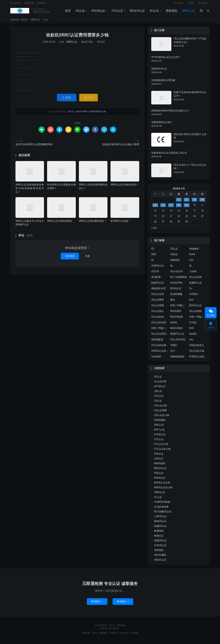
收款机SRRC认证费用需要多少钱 (77, 38)
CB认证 (158, 394)
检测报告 (159, 533)
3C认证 (154, 12)
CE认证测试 (196, 314)
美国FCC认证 (177, 337)
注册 (87, 259)
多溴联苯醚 (176, 297)
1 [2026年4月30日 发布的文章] (179, 202)
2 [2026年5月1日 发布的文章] (187, 202)
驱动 (173, 302)
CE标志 (174, 257)
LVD (191, 263)
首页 (67, 12)
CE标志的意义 (197, 348)
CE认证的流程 (159, 325)
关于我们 (179, 4)
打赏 (88, 100)
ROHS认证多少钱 (163, 490)
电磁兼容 (194, 251)
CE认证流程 (196, 280)
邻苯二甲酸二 (177, 308)
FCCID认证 (160, 437)
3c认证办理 (160, 384)
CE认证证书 (176, 274)
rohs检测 (156, 359)
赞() (67, 100)
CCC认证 (159, 398)
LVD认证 (159, 461)
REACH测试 (176, 331)
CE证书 (155, 274)
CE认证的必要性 (160, 348)
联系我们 (97, 604)
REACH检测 (176, 320)
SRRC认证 (188, 12)
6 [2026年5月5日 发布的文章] (163, 208)
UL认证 (158, 500)
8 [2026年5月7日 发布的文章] (179, 208)
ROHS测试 (176, 314)
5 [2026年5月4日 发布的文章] (155, 208)
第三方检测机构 (179, 280)
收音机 (174, 325)
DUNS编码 (160, 423)
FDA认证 (159, 456)
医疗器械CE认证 (163, 514)
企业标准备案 (161, 509)
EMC (154, 257)
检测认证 (159, 538)
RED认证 (159, 476)
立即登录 (70, 259)
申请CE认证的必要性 (160, 354)
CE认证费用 (158, 302)
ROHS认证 (98, 12)
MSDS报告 (160, 466)
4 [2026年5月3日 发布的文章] (202, 202)
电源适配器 (157, 342)
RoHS (192, 257)
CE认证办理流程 (160, 337)
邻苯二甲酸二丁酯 (160, 331)
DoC (191, 302)
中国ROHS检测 (162, 504)
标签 (191, 4)
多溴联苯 (156, 280)
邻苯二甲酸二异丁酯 (198, 320)
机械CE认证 (196, 285)
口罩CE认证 (160, 519)
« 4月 (154, 231)
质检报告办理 (158, 291)
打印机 (193, 325)
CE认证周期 (158, 308)
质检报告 (171, 12)
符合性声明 (176, 285)
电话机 (193, 337)
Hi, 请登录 (16, 4)
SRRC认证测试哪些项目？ (93, 223)
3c (191, 291)
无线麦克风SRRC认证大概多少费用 (121, 147)
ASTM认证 (160, 389)
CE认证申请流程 (179, 342)
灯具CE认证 (160, 548)
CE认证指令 (158, 314)
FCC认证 (117, 12)
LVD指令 (194, 297)
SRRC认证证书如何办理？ (124, 187)
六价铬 (193, 274)
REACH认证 (137, 12)
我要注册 (29, 4)
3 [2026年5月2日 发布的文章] (194, 202)
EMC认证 (159, 427)
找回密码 (41, 4)
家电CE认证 (160, 524)
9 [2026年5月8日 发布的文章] (187, 208)
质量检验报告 (177, 359)
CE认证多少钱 (197, 354)
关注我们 (203, 4)
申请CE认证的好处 (198, 359)
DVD (192, 331)
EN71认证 (159, 432)
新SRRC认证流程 (120, 223)
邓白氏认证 (160, 562)
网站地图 (121, 628)
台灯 (173, 354)
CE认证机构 (158, 320)
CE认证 (20, 12)
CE (153, 251)
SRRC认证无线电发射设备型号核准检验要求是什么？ (30, 191)
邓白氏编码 (160, 557)
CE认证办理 (158, 297)
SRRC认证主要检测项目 (60, 223)
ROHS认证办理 (162, 485)
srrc (191, 342)
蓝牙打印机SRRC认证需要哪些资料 (34, 147)
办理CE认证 (158, 268)
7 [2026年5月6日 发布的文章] (171, 208)
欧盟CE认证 (158, 285)
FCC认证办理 (161, 447)
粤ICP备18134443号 (110, 631)
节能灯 (174, 348)
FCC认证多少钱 (162, 451)
